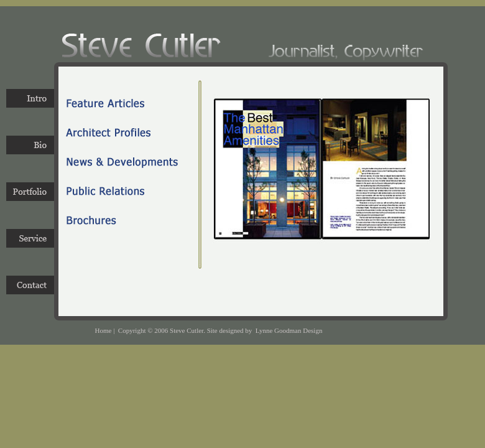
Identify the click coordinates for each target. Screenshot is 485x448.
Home (104, 330)
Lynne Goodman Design (289, 330)
